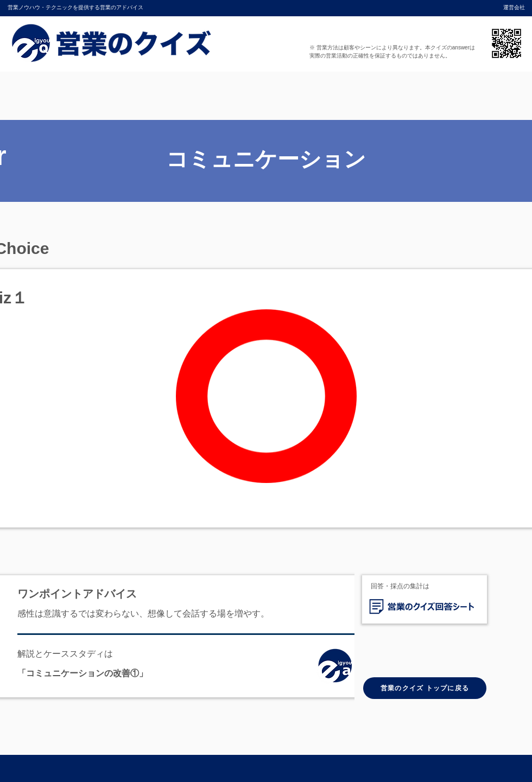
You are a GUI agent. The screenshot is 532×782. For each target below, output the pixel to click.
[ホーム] (338, 668)
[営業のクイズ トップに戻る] (425, 688)
